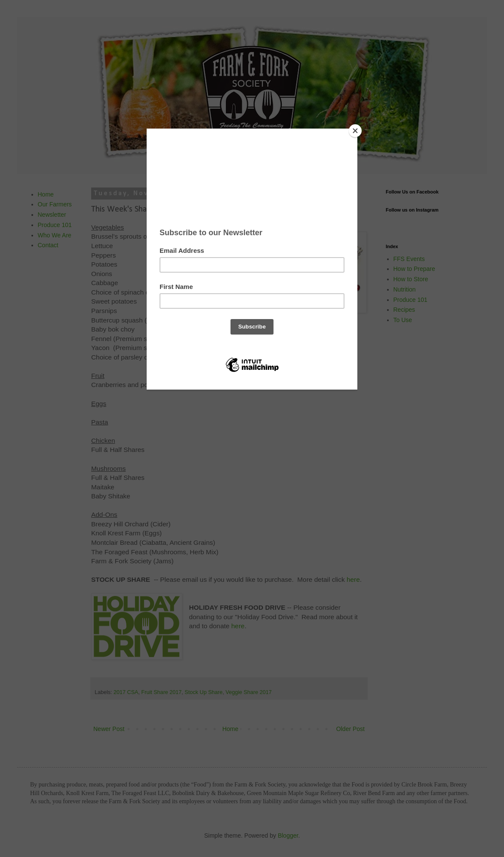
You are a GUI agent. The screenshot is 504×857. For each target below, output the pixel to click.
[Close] (355, 131)
